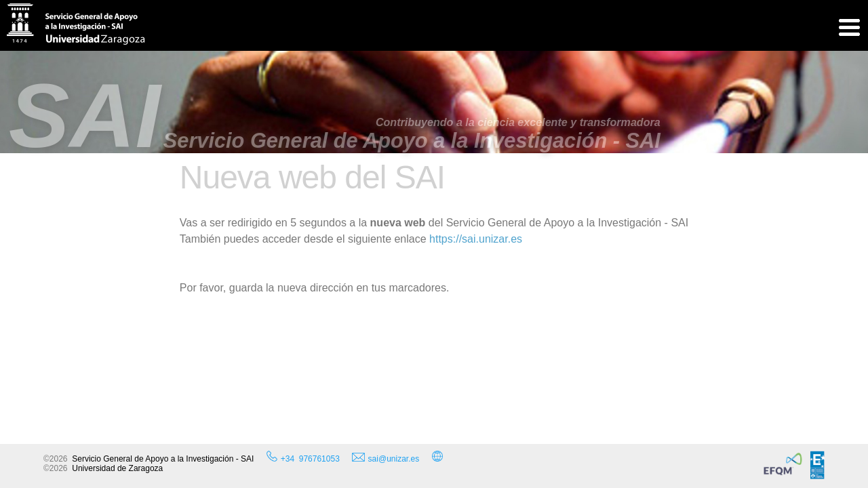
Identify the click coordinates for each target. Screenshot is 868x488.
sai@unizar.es (386, 458)
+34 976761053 (310, 459)
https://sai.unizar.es (476, 239)
